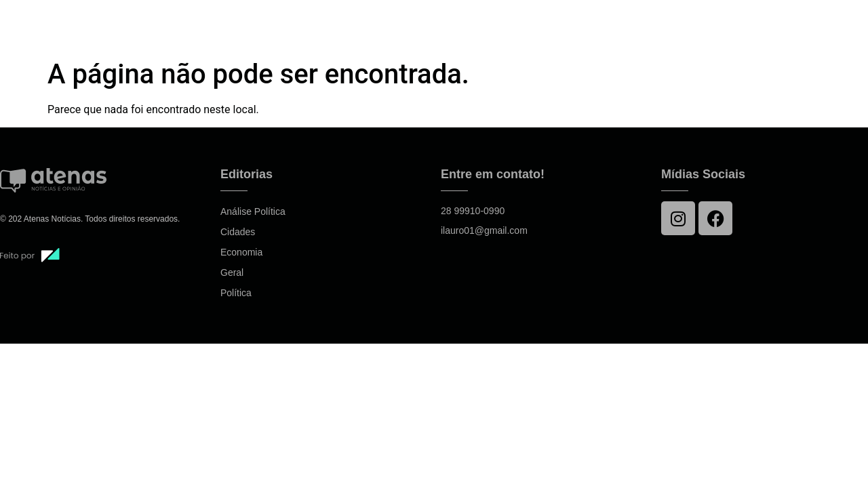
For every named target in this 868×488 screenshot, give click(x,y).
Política (236, 293)
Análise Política (253, 211)
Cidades (238, 232)
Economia (241, 252)
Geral (232, 272)
